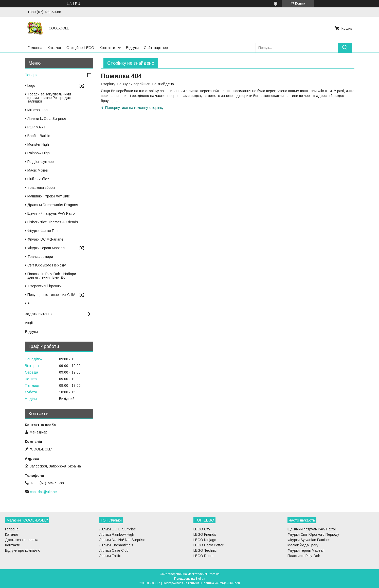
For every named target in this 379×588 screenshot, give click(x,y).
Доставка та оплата (22, 540)
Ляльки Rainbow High (117, 534)
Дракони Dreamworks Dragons (53, 205)
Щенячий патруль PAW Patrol (51, 213)
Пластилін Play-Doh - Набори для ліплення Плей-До (52, 276)
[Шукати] (345, 48)
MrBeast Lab (38, 110)
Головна (35, 48)
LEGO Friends (205, 534)
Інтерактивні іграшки (44, 286)
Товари (31, 75)
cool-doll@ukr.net (44, 492)
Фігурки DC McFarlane (45, 239)
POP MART (37, 127)
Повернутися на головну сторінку (134, 107)
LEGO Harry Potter (209, 545)
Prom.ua (214, 574)
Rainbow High (39, 153)
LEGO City (202, 529)
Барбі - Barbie (39, 136)
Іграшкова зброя (41, 188)
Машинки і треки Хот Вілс (49, 196)
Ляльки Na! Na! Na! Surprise (122, 540)
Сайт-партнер (156, 48)
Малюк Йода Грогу (303, 545)
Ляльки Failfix (110, 556)
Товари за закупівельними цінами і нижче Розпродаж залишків (49, 98)
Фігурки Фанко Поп (43, 231)
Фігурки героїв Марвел (306, 550)
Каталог (54, 48)
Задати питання (39, 314)
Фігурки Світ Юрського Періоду (313, 534)
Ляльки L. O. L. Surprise (47, 119)
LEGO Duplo (203, 556)
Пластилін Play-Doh (304, 556)
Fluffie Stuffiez (38, 179)
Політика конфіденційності (221, 583)
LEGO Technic (205, 550)
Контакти (107, 48)
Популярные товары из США (51, 295)
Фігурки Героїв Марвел (46, 248)
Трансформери (40, 257)
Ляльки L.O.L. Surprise (118, 529)
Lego (31, 86)
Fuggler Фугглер (41, 162)
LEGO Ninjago (205, 540)
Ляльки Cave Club (114, 550)
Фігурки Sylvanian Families (309, 540)
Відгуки (132, 48)
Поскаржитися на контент (181, 583)
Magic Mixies (38, 170)
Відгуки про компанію (23, 550)
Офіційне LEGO (80, 48)
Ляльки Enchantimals (116, 545)
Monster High (38, 144)
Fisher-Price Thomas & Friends (53, 222)
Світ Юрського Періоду (47, 265)
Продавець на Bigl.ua (190, 579)
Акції (29, 323)
